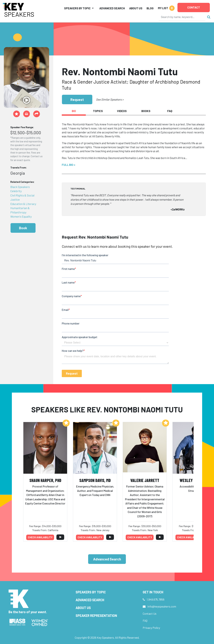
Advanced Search (112, 8)
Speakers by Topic (91, 592)
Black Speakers (20, 187)
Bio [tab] (74, 111)
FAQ (145, 621)
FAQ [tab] (170, 111)
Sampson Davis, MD (95, 480)
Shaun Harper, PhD (45, 480)
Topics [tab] (98, 111)
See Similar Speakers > (110, 99)
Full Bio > (69, 165)
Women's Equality (21, 216)
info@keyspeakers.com (162, 606)
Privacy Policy (151, 628)
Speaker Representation (96, 616)
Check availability (40, 537)
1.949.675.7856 (156, 599)
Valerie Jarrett (145, 480)
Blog (150, 8)
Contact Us (150, 614)
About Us (136, 8)
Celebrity (16, 191)
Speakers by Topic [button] (77, 8)
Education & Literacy (23, 204)
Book (23, 228)
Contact (194, 7)
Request (77, 99)
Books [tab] (146, 111)
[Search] (182, 17)
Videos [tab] (122, 111)
